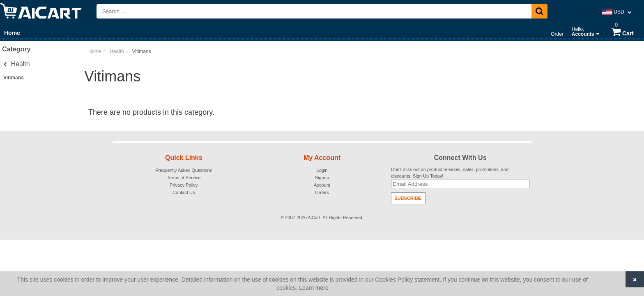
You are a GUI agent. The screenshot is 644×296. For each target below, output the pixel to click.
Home (12, 33)
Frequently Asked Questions (184, 170)
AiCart (314, 217)
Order (557, 34)
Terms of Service (184, 178)
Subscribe (408, 198)
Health (17, 64)
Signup (322, 178)
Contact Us (184, 192)
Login (322, 170)
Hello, (585, 32)
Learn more (314, 288)
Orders (322, 192)
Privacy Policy (184, 185)
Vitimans (14, 78)
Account (322, 185)
